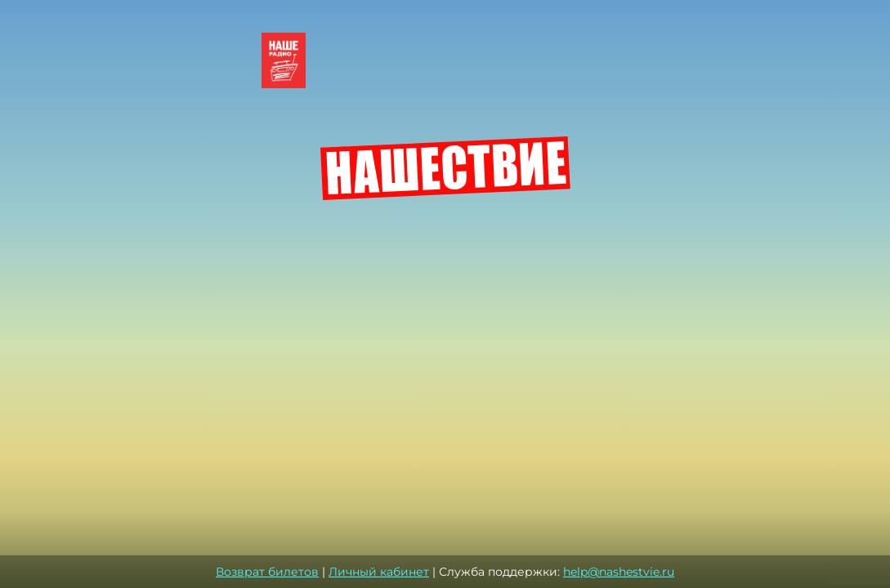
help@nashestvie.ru (619, 572)
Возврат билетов (267, 572)
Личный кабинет (379, 572)
